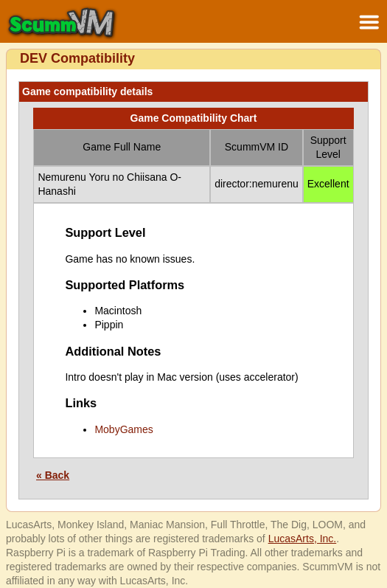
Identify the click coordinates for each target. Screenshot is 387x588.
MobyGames (123, 429)
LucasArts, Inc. (303, 539)
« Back (53, 475)
